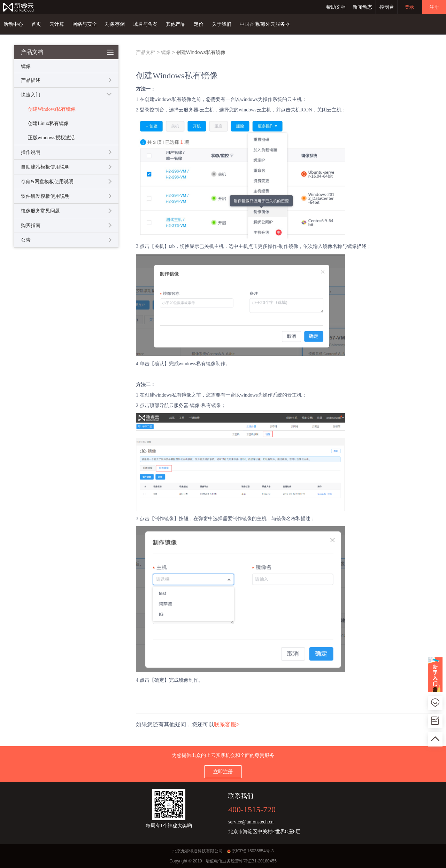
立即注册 (223, 772)
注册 (434, 7)
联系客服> (227, 724)
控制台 (387, 7)
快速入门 (31, 95)
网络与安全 (85, 24)
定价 (199, 24)
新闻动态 (362, 7)
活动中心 (13, 24)
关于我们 (222, 24)
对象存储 (115, 24)
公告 (26, 240)
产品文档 (146, 52)
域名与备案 (145, 24)
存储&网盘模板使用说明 (47, 182)
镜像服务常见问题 (40, 211)
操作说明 (31, 152)
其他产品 (176, 24)
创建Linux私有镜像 (48, 123)
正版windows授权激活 (51, 138)
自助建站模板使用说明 (45, 167)
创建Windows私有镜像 (52, 109)
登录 (409, 7)
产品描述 (31, 80)
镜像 (166, 52)
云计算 (57, 24)
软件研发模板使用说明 (45, 196)
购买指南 (31, 225)
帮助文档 (336, 7)
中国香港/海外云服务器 (265, 24)
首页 (36, 24)
